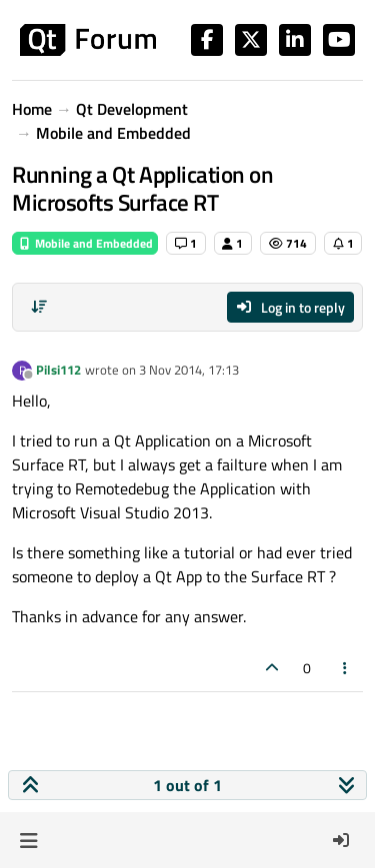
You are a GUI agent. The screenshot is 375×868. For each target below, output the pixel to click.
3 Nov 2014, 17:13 (189, 370)
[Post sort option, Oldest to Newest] (39, 307)
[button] (28, 840)
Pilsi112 (58, 370)
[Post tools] (346, 668)
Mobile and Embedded (85, 243)
